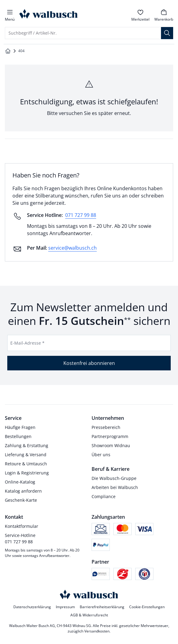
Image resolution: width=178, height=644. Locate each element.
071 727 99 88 (81, 215)
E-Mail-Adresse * (27, 343)
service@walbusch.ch (72, 248)
